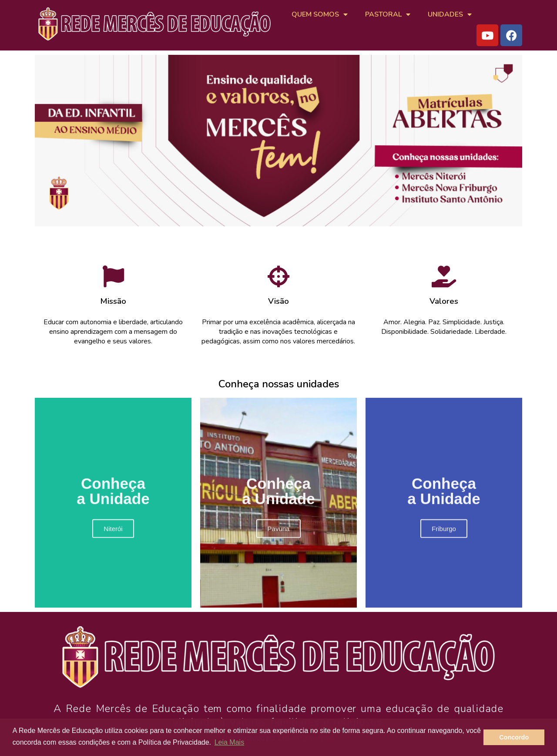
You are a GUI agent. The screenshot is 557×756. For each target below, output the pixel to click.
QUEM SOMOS (320, 14)
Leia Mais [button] (229, 742)
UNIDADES (450, 14)
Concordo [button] (514, 737)
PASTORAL (388, 14)
